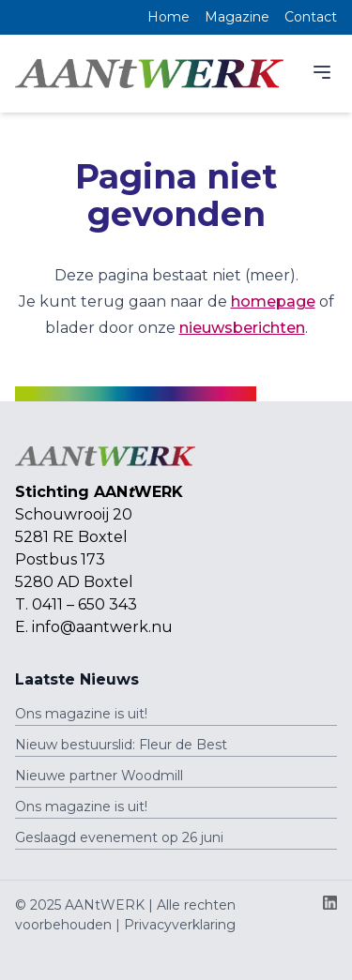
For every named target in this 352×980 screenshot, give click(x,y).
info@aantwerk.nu (102, 627)
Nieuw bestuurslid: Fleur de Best (121, 745)
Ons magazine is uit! (81, 714)
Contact (311, 17)
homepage (273, 302)
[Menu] (322, 72)
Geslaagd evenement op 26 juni (119, 837)
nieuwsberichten (242, 328)
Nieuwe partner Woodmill (99, 776)
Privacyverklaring (180, 925)
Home (168, 17)
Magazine (237, 17)
